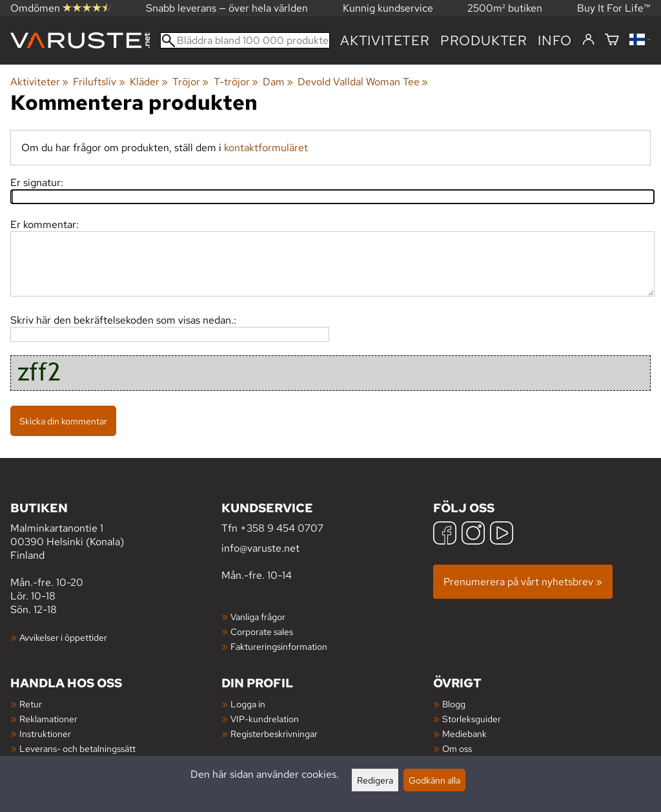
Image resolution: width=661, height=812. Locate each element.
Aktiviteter (385, 40)
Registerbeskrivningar (274, 734)
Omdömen (61, 8)
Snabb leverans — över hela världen (227, 8)
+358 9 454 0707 (282, 528)
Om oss (457, 748)
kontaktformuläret (266, 148)
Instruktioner (45, 734)
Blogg (454, 704)
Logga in (248, 704)
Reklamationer (48, 719)
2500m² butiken (505, 8)
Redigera (375, 780)
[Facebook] (445, 535)
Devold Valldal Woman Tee (363, 82)
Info (555, 40)
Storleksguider (472, 719)
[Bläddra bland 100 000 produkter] (245, 40)
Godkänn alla (434, 780)
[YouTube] (502, 535)
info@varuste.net (260, 548)
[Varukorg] (612, 40)
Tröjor (190, 82)
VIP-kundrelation (265, 719)
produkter (484, 40)
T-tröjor (236, 82)
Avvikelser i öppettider (63, 637)
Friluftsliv (99, 82)
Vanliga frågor (258, 617)
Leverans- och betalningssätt (77, 748)
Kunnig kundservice (388, 8)
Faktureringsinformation (279, 646)
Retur (31, 704)
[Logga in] (588, 40)
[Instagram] (473, 535)
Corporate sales (262, 631)
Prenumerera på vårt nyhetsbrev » (523, 582)
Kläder (149, 82)
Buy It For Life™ (614, 8)
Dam (278, 82)
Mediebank (464, 734)
